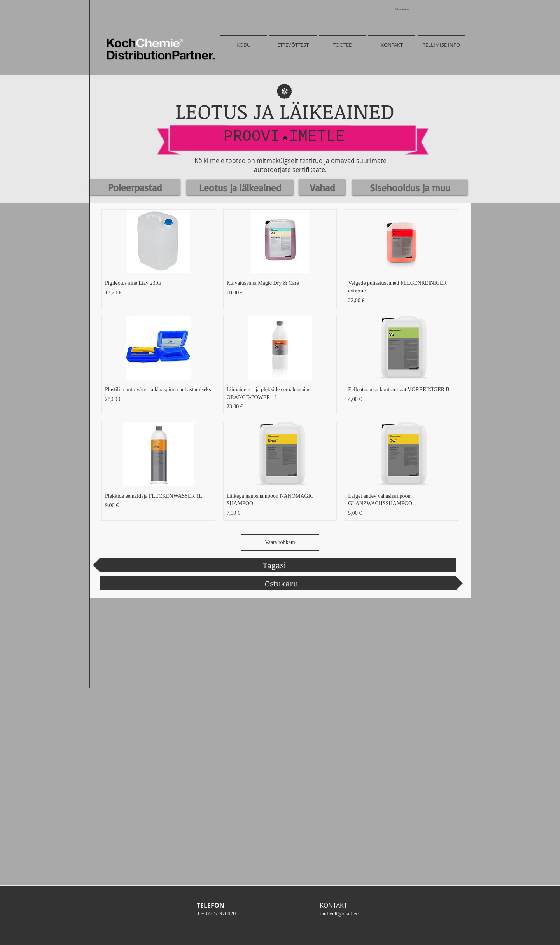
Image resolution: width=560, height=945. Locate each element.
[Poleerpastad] (135, 187)
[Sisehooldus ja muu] (410, 187)
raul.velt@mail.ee (339, 914)
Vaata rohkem (280, 542)
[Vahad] (322, 187)
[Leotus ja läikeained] (240, 187)
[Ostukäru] (281, 583)
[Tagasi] (274, 565)
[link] (405, 9)
